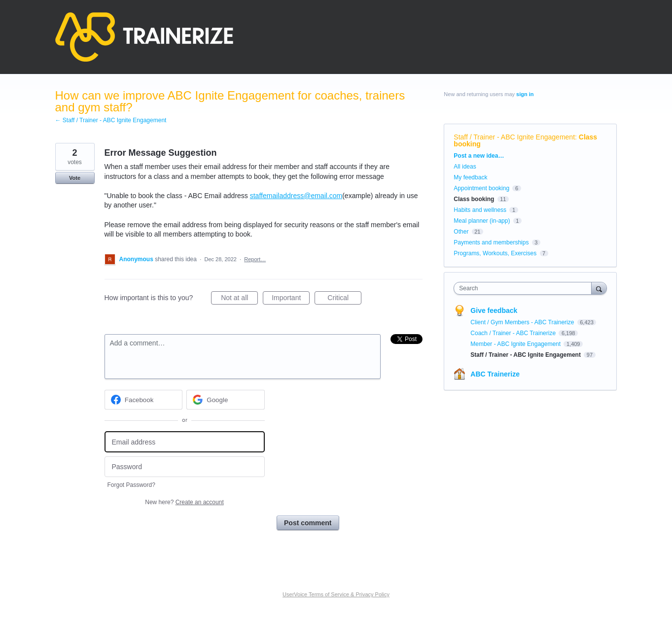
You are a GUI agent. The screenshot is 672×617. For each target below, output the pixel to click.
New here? (184, 502)
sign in (525, 94)
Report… (255, 259)
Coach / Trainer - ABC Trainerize (514, 333)
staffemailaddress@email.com (296, 196)
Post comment (308, 523)
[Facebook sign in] (144, 400)
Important (291, 299)
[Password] (185, 467)
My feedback (470, 177)
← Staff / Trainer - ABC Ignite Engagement (111, 120)
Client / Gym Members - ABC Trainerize (523, 322)
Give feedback (494, 310)
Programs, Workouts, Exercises (495, 253)
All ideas (465, 167)
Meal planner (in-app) (482, 221)
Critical (344, 299)
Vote (75, 178)
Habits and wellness (480, 210)
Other (461, 232)
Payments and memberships (491, 242)
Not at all (239, 299)
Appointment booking (481, 188)
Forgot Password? (131, 485)
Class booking (474, 199)
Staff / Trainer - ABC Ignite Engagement (514, 137)
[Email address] (185, 442)
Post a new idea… (479, 156)
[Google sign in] (226, 400)
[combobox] (525, 288)
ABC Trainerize (495, 374)
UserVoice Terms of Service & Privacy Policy (336, 594)
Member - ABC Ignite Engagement (516, 344)
